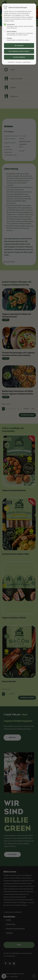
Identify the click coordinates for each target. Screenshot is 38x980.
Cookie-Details (26, 62)
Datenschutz (11, 62)
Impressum (18, 62)
